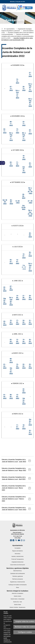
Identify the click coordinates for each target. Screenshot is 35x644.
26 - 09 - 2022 (30, 193)
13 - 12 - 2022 (17, 81)
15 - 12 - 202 (17, 96)
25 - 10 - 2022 (30, 165)
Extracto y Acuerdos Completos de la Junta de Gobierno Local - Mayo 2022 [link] (14, 469)
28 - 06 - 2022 (30, 298)
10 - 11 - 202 (11, 138)
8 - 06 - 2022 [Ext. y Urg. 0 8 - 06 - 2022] (11, 301)
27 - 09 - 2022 (30, 202)
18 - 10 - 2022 (24, 158)
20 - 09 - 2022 (24, 196)
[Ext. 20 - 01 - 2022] (30, 422)
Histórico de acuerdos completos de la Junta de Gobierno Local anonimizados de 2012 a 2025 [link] (17, 36)
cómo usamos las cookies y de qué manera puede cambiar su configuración (8, 636)
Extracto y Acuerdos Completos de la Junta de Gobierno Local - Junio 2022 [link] (14, 461)
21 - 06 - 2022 (24, 298)
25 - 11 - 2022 (24, 138)
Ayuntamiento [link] (10, 29)
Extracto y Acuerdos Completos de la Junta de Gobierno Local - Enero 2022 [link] (14, 509)
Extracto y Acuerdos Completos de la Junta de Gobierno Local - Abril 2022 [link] (14, 478)
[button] (29, 8)
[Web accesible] (2, 163)
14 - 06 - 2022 (17, 298)
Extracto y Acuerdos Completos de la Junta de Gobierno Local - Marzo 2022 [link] (14, 488)
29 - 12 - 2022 (30, 89)
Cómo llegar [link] (18, 538)
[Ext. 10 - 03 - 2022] (11, 371)
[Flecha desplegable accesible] (4, 163)
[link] (16, 7)
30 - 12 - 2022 (30, 104)
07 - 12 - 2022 (11, 89)
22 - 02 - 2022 (24, 391)
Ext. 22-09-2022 (24, 207)
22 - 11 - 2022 (24, 124)
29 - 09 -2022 (30, 215)
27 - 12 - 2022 (30, 75)
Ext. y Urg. (17, 91)
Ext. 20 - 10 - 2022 (24, 170)
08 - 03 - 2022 (11, 361)
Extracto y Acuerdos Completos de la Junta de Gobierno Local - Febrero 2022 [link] (14, 499)
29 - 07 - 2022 (30, 269)
